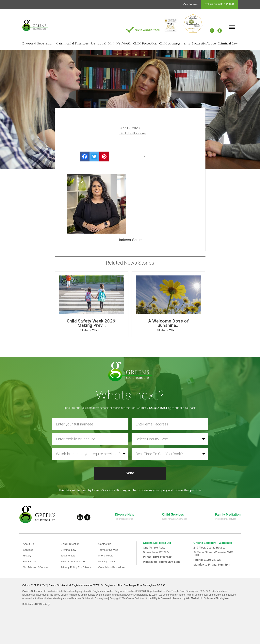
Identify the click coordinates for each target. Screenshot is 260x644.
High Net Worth (120, 44)
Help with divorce (124, 519)
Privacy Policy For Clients (76, 567)
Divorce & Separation (38, 44)
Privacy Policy (107, 561)
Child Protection (145, 44)
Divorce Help (125, 514)
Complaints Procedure (112, 567)
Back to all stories (132, 133)
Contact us (105, 544)
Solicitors (28, 604)
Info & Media (106, 555)
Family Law (30, 561)
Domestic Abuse (204, 44)
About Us (29, 544)
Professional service (226, 519)
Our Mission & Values (36, 567)
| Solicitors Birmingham (216, 598)
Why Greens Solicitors (74, 561)
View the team (191, 4)
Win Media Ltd (194, 598)
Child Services (173, 514)
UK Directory (42, 604)
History (27, 555)
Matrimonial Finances (72, 44)
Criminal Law (228, 44)
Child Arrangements (175, 44)
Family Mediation (228, 514)
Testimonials (68, 555)
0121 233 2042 (226, 4)
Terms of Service (108, 550)
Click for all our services (175, 519)
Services (28, 550)
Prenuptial (98, 44)
